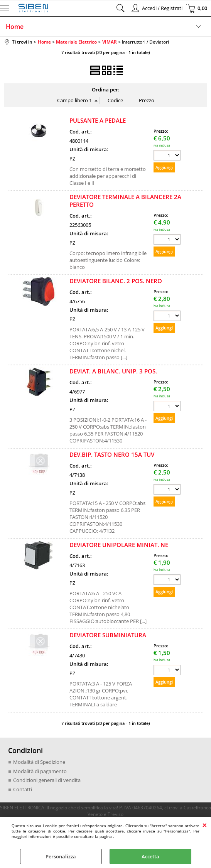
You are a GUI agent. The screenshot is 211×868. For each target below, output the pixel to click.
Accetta (150, 856)
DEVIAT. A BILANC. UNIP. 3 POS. (113, 371)
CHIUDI (205, 825)
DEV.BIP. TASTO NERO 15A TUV (112, 454)
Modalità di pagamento (40, 771)
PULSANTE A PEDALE (98, 120)
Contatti (23, 789)
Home (15, 27)
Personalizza (61, 856)
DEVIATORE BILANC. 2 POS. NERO (116, 281)
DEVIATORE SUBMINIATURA (108, 635)
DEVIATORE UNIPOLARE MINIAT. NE (119, 545)
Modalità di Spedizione (39, 762)
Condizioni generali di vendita (47, 780)
